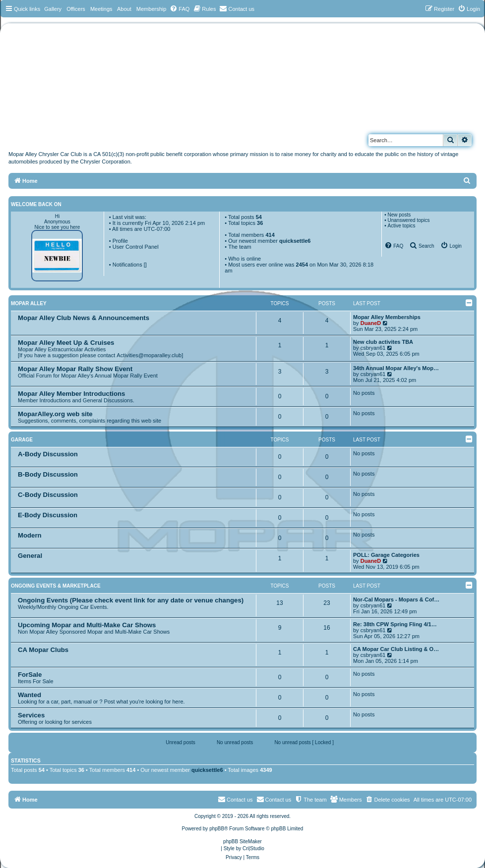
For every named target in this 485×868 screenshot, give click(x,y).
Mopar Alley (29, 303)
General (30, 556)
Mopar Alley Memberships (387, 317)
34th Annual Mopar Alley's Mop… (396, 368)
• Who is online (243, 259)
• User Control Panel (134, 247)
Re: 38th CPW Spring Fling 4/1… (395, 624)
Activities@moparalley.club (149, 355)
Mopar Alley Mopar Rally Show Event (75, 369)
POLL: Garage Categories (386, 555)
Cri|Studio (253, 848)
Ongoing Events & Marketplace (56, 586)
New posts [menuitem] (399, 215)
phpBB (217, 829)
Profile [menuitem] (120, 241)
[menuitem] (180, 9)
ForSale (30, 675)
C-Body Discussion (48, 495)
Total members (251, 235)
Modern (30, 535)
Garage (22, 440)
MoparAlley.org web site (55, 414)
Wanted (30, 695)
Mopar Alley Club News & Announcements (84, 318)
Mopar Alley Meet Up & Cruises (66, 343)
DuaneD (371, 323)
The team (240, 247)
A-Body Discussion (48, 454)
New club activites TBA (383, 342)
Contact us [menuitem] (274, 799)
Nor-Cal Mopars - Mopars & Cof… (396, 599)
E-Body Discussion (48, 515)
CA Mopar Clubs (43, 650)
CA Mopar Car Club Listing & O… (396, 649)
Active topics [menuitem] (401, 226)
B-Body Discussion (48, 474)
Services (31, 715)
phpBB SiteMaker (242, 841)
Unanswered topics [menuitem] (408, 220)
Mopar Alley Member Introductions (71, 394)
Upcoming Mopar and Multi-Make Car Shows (87, 625)
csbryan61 (373, 348)
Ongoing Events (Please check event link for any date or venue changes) (131, 600)
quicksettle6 (295, 241)
